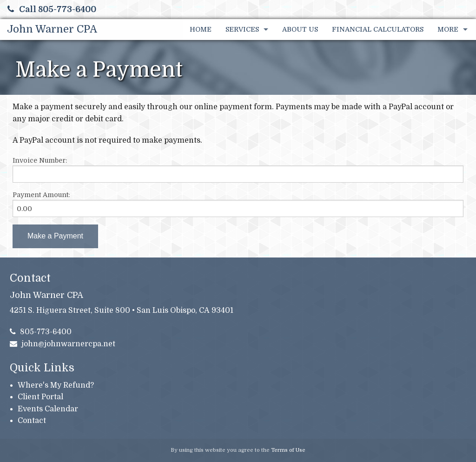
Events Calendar (48, 409)
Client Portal (40, 397)
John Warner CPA (52, 29)
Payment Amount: (41, 195)
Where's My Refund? (56, 385)
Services (242, 29)
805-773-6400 (41, 332)
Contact (32, 421)
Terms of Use (288, 450)
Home (201, 29)
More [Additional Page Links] (448, 29)
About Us (300, 29)
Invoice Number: (40, 160)
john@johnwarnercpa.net (63, 344)
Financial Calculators (378, 29)
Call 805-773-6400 (52, 9)
